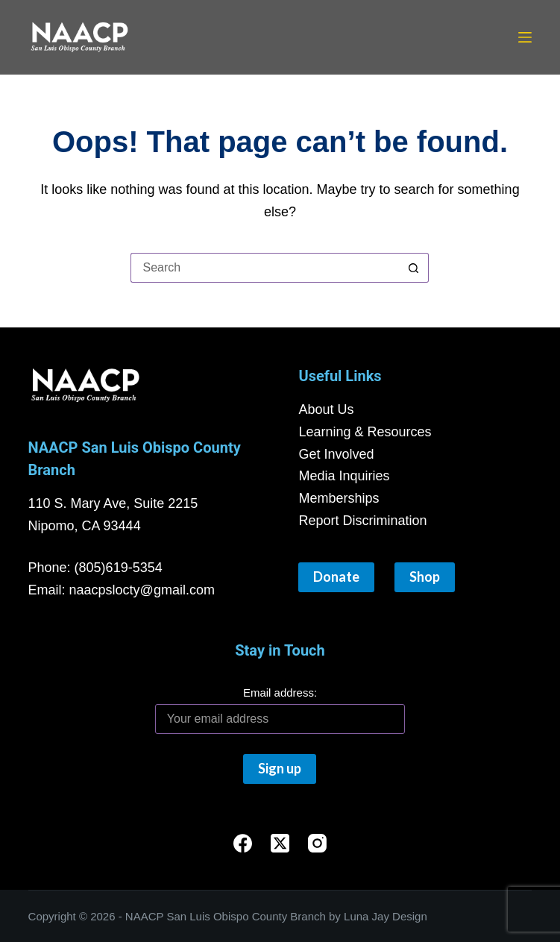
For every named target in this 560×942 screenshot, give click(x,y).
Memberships (339, 498)
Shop (425, 577)
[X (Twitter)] (280, 843)
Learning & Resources (365, 432)
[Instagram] (317, 843)
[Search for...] (265, 268)
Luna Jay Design (386, 916)
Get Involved (336, 454)
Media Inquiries (344, 476)
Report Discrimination (362, 521)
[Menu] (525, 37)
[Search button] (414, 268)
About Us (326, 409)
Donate (336, 577)
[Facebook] (243, 843)
